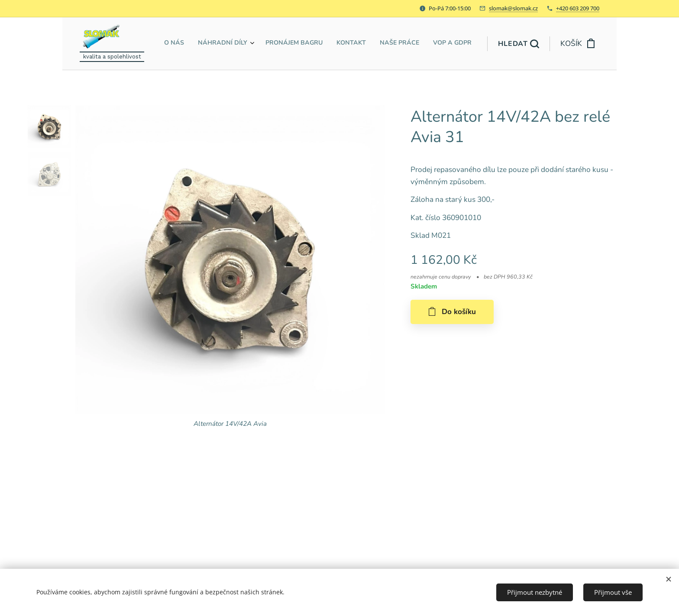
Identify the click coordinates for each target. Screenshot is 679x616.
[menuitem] (400, 44)
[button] (518, 44)
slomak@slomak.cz (513, 8)
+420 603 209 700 (578, 8)
